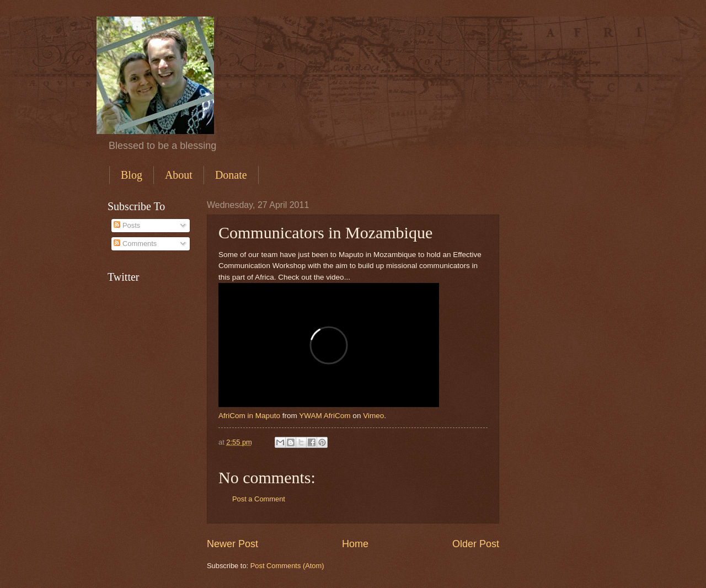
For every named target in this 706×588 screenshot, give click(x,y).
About (179, 175)
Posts (127, 225)
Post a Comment (259, 499)
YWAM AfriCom (325, 416)
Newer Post (232, 544)
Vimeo (373, 416)
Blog (132, 175)
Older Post (476, 544)
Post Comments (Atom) (287, 566)
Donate (231, 175)
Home (355, 544)
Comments (135, 244)
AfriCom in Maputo (249, 416)
